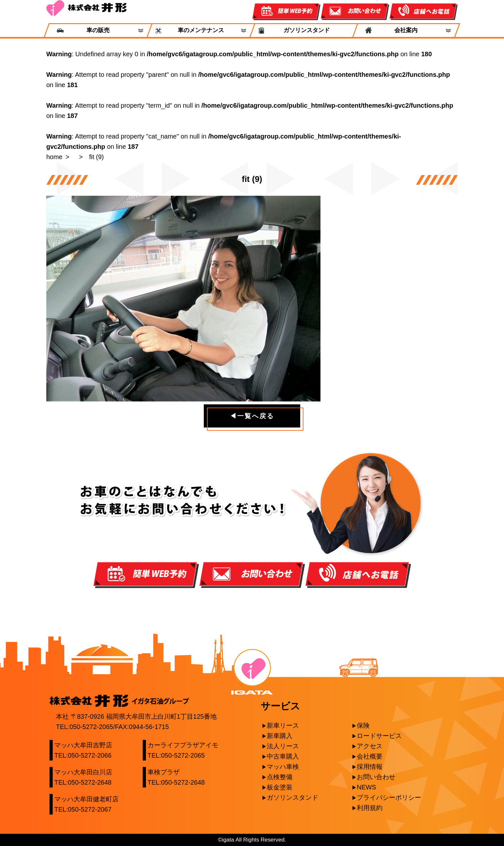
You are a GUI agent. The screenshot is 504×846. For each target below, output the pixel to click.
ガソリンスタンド (304, 30)
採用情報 (370, 767)
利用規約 (370, 808)
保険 (363, 725)
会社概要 (370, 756)
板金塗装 (280, 787)
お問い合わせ (376, 777)
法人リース (283, 746)
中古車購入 (283, 756)
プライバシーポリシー (389, 797)
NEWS (366, 787)
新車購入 (280, 736)
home (54, 157)
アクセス (370, 746)
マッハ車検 (283, 767)
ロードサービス (379, 736)
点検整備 (280, 777)
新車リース (283, 725)
